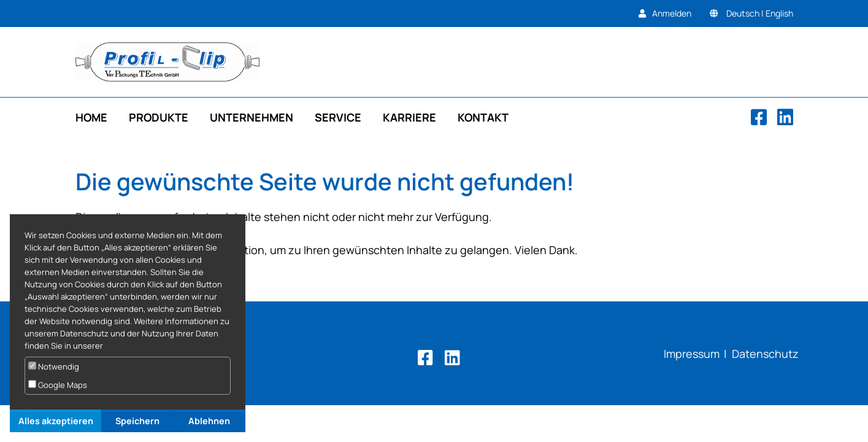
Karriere (409, 117)
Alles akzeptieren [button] (56, 421)
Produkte (159, 117)
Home (91, 117)
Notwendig (54, 366)
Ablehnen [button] (209, 421)
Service (338, 117)
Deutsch (743, 13)
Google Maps (58, 385)
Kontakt (483, 117)
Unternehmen (252, 117)
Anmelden (672, 13)
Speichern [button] (137, 421)
